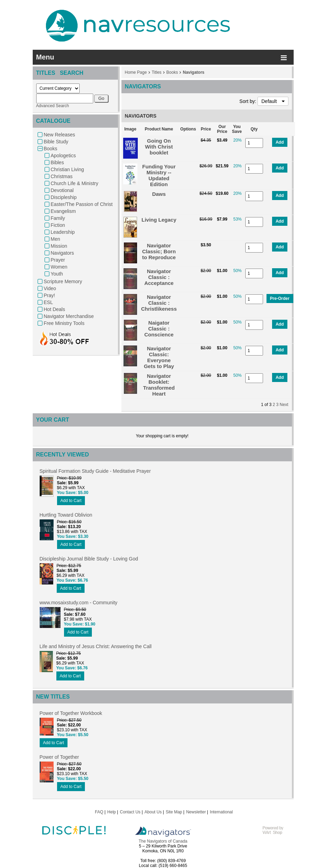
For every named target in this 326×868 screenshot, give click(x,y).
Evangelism (63, 211)
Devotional (62, 190)
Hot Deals (54, 309)
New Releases (59, 135)
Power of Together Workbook (71, 713)
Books (51, 149)
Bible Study (56, 142)
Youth (57, 274)
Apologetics (63, 156)
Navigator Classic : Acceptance (159, 277)
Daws (159, 194)
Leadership (63, 232)
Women (59, 267)
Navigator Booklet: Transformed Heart (159, 385)
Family (58, 218)
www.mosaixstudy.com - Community (79, 603)
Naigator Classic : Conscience (159, 329)
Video (50, 288)
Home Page (136, 72)
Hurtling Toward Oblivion (66, 515)
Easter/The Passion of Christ (82, 204)
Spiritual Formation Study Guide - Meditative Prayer (95, 471)
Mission (59, 246)
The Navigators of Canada (163, 841)
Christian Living (67, 169)
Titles (157, 72)
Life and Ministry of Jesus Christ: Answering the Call (96, 646)
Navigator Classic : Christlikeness (159, 303)
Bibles (57, 162)
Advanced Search (53, 106)
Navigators (62, 253)
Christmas (62, 176)
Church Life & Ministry (75, 183)
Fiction (58, 225)
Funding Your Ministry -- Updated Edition (159, 175)
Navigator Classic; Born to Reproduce (159, 251)
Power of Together (59, 757)
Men (55, 239)
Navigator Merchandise (69, 316)
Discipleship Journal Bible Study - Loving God (89, 559)
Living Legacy (159, 220)
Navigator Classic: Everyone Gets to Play (159, 357)
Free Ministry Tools (64, 323)
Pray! (50, 295)
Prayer (58, 260)
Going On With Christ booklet (159, 147)
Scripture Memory (63, 281)
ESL (48, 302)
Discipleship (64, 197)
